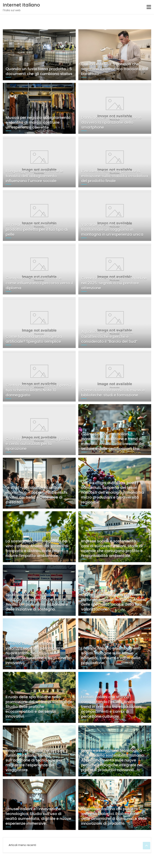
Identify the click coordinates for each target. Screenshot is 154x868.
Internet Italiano (21, 5)
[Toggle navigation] (149, 7)
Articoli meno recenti (22, 845)
